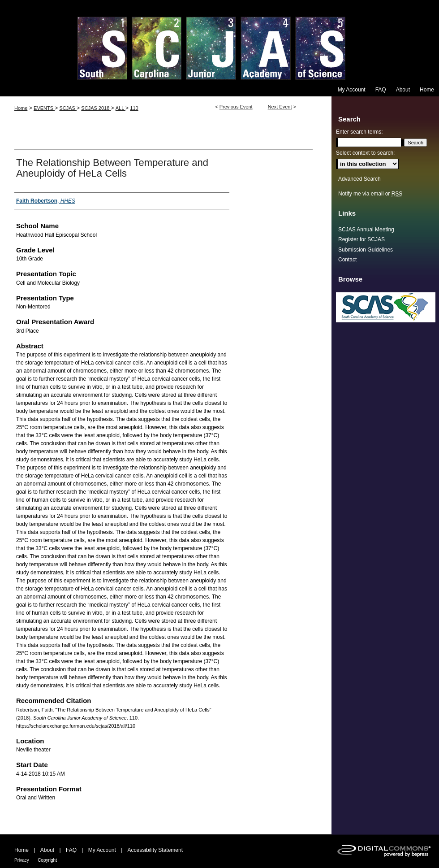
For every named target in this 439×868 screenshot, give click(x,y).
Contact (347, 260)
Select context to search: (365, 153)
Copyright (47, 860)
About (47, 850)
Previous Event (236, 107)
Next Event (280, 107)
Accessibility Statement (155, 850)
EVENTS (44, 108)
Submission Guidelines (366, 250)
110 (134, 108)
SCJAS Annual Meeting (366, 230)
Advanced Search (359, 179)
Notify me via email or (370, 194)
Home (21, 108)
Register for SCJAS (362, 239)
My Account (102, 850)
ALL (121, 108)
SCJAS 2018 (96, 108)
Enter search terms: (359, 132)
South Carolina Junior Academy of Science (219, 41)
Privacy (22, 860)
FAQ (71, 850)
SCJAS (68, 108)
